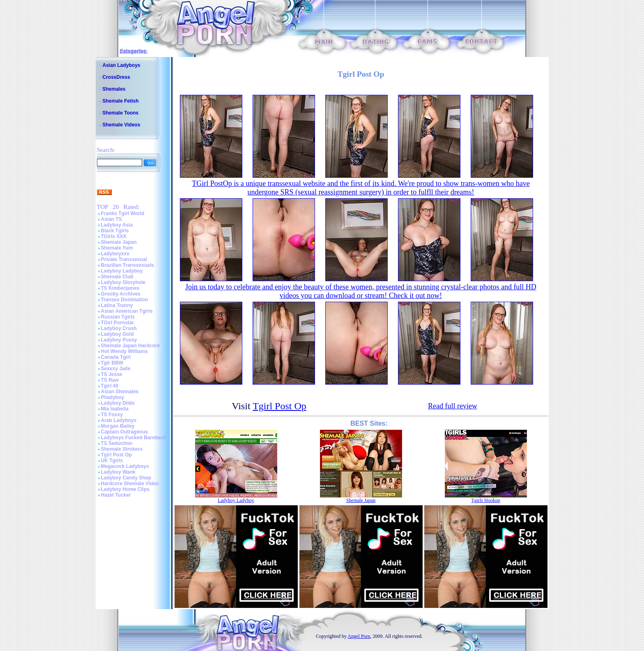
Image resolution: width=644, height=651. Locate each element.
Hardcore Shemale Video (130, 484)
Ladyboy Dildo (118, 403)
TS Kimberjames (120, 288)
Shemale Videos (122, 125)
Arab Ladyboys (119, 420)
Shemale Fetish (121, 101)
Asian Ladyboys (122, 65)
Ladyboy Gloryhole (123, 282)
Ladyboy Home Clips (125, 489)
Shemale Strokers (122, 449)
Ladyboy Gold (117, 334)
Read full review (453, 406)
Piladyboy (113, 397)
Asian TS (112, 219)
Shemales (114, 89)
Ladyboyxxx (115, 254)
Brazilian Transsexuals (128, 265)
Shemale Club (117, 277)
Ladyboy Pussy (119, 340)
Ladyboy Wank (118, 472)
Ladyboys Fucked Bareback (134, 438)
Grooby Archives (121, 294)
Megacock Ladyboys (125, 466)
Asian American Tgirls (127, 311)
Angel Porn (359, 636)
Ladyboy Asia (117, 225)
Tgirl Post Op (116, 455)
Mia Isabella (115, 409)
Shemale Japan (119, 242)
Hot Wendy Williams (124, 351)
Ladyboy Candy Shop (126, 478)
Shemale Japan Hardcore (130, 346)
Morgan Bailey (118, 426)
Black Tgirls (115, 231)
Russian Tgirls (118, 317)
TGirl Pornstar (118, 323)
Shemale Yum (117, 248)
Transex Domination (125, 300)
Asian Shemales (120, 392)
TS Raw (110, 380)
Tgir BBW (112, 363)
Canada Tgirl (116, 357)
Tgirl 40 (110, 386)
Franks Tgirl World (123, 213)
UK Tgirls (112, 461)
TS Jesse (112, 374)
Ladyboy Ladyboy (122, 271)
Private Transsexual (124, 259)
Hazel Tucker (116, 495)
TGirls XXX (114, 236)
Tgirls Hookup (485, 500)
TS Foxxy (112, 415)
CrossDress (116, 77)
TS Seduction (117, 443)
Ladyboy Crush (119, 328)
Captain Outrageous (125, 432)
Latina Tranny (117, 305)
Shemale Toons (121, 113)
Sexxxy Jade (116, 369)
